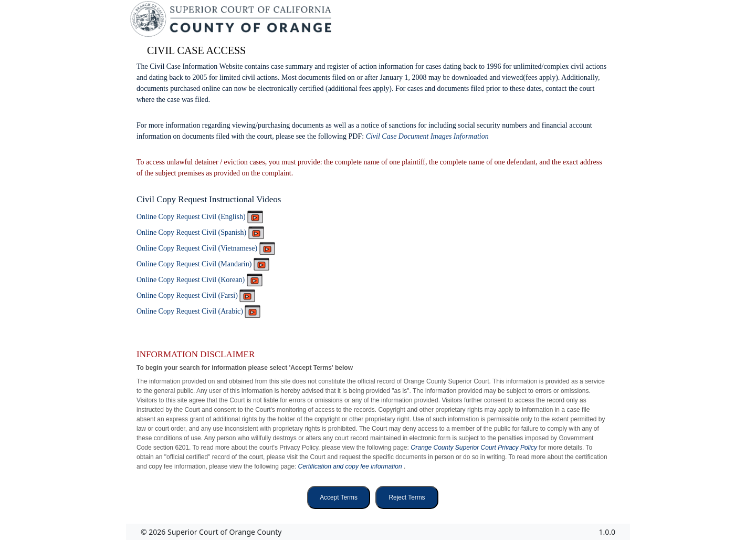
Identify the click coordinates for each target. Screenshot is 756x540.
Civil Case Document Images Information (427, 136)
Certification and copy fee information (351, 466)
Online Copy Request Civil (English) (200, 217)
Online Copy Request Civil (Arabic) (198, 311)
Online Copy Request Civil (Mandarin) (203, 264)
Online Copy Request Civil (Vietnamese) (206, 248)
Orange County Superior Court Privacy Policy (475, 448)
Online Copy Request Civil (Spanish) (200, 232)
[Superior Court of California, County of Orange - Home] (232, 22)
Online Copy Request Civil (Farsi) (196, 295)
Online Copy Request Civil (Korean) (199, 280)
